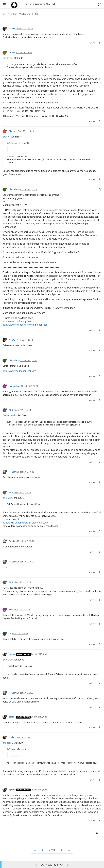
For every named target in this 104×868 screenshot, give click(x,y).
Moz (11, 610)
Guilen (12, 737)
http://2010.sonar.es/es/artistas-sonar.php (25, 523)
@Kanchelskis (13, 143)
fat (10, 634)
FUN (11, 410)
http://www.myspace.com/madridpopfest (25, 325)
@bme (6, 137)
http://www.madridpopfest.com (19, 321)
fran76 (12, 29)
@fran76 (7, 58)
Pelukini (13, 472)
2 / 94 (52, 850)
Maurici (12, 131)
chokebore (14, 189)
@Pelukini (8, 498)
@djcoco (7, 743)
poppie (12, 53)
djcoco (12, 654)
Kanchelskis (15, 386)
